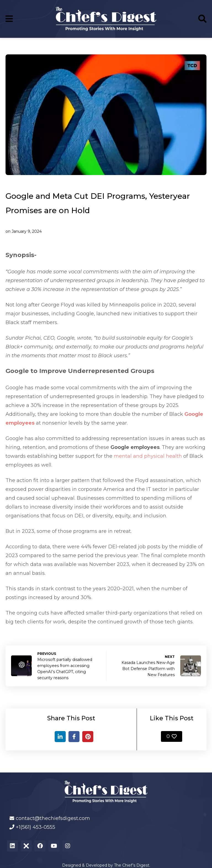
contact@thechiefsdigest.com (53, 818)
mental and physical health (148, 456)
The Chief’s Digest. (132, 865)
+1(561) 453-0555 (35, 827)
